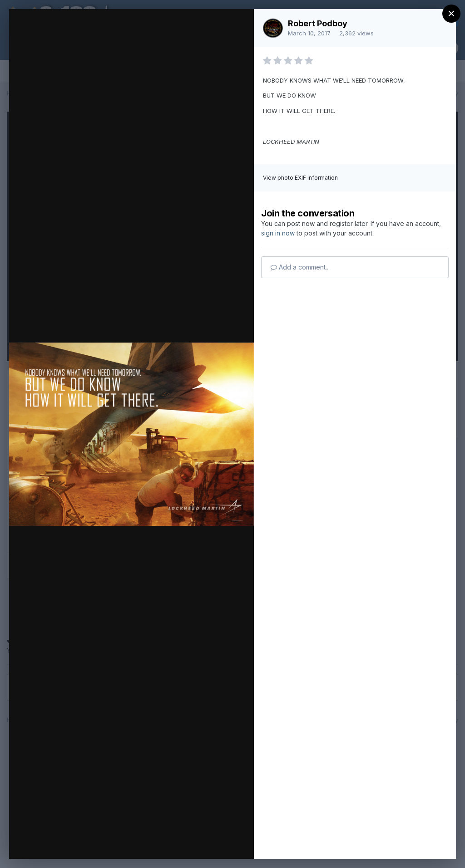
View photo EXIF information (300, 178)
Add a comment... (300, 267)
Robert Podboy (318, 23)
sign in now (278, 233)
